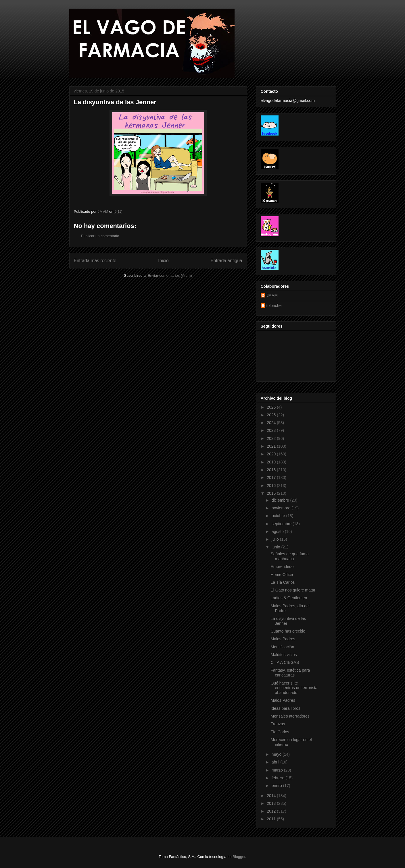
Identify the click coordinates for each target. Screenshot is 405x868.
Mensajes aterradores (290, 716)
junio (276, 547)
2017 (272, 478)
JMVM (272, 295)
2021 (272, 446)
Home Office (282, 575)
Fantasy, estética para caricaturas (290, 673)
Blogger (239, 857)
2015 (272, 493)
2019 (272, 462)
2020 (272, 454)
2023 (272, 430)
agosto (278, 531)
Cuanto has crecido (288, 631)
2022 (272, 438)
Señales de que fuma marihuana (289, 556)
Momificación (282, 647)
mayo (277, 754)
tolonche (274, 306)
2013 (272, 803)
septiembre (282, 524)
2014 (272, 796)
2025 (272, 415)
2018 (272, 470)
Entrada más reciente (95, 261)
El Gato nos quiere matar (293, 590)
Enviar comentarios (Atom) (170, 276)
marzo (278, 770)
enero (277, 786)
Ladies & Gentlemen (289, 598)
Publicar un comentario (100, 236)
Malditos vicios (284, 655)
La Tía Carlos (283, 582)
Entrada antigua (226, 261)
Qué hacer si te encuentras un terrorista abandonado (294, 688)
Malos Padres (283, 639)
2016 (272, 486)
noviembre (282, 508)
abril (276, 762)
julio (276, 539)
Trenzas (278, 724)
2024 (272, 423)
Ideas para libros (285, 708)
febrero (279, 778)
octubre (279, 516)
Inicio (163, 261)
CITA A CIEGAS (285, 662)
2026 (272, 407)
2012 (272, 811)
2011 (272, 819)
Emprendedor (283, 567)
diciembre (281, 500)
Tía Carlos (280, 732)
